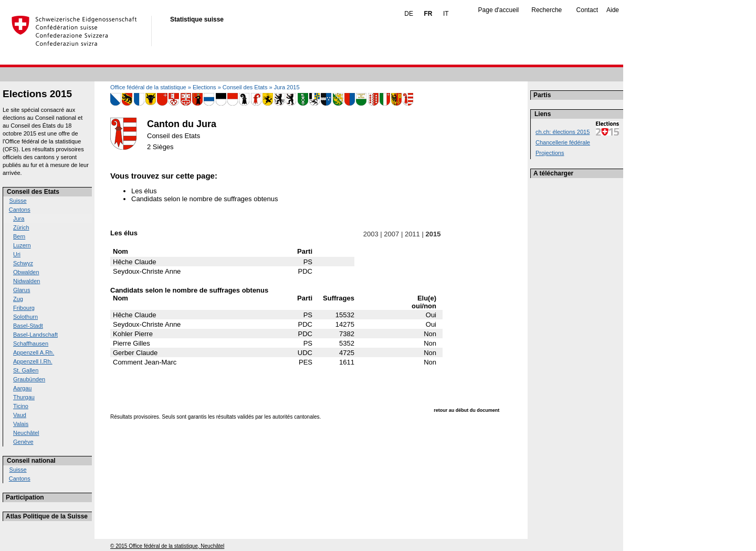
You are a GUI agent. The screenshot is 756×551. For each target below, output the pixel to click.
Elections (204, 87)
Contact (587, 10)
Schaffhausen (31, 344)
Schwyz (23, 263)
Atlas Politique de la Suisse (47, 516)
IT (446, 14)
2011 (412, 234)
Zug (18, 299)
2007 (392, 234)
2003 (371, 234)
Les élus (144, 191)
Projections (550, 153)
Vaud (20, 415)
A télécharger (553, 173)
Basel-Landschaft (35, 335)
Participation (25, 497)
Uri (17, 254)
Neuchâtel (26, 433)
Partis (542, 95)
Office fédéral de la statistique (148, 87)
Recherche (547, 10)
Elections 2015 (37, 94)
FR (428, 14)
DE (409, 14)
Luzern (22, 245)
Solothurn (25, 317)
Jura (19, 219)
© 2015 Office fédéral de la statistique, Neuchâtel (167, 546)
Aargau (22, 388)
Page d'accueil (499, 10)
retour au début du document (466, 410)
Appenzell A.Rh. (34, 352)
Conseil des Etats (33, 192)
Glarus (22, 290)
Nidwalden (27, 281)
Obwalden (26, 272)
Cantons (20, 210)
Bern (19, 236)
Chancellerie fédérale (563, 142)
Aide (613, 10)
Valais (21, 424)
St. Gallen (26, 370)
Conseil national (31, 461)
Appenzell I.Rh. (33, 361)
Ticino (21, 406)
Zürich (21, 227)
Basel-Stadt (28, 326)
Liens (543, 114)
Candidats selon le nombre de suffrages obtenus (204, 199)
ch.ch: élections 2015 (563, 132)
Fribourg (24, 308)
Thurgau (24, 397)
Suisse (18, 201)
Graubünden (29, 379)
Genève (23, 442)
